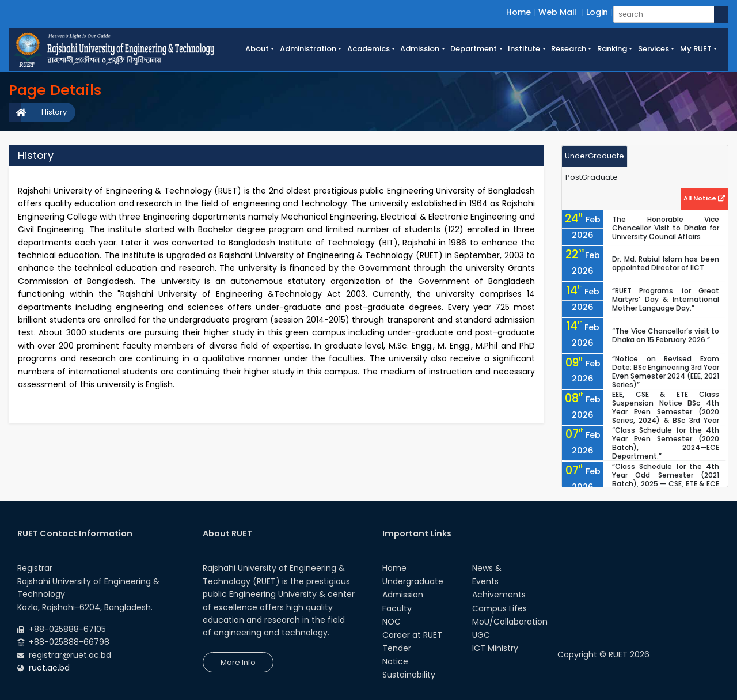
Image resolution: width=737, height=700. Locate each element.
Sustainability (409, 675)
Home (518, 12)
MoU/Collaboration (510, 622)
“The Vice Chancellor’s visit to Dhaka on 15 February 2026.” (666, 335)
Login (597, 12)
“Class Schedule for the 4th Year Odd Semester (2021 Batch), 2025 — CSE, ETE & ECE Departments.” (666, 479)
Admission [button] (420, 49)
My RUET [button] (696, 49)
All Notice (704, 198)
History (54, 112)
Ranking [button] (612, 49)
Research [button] (569, 49)
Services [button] (654, 49)
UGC (481, 635)
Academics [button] (368, 49)
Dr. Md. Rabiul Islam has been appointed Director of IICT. (666, 263)
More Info (238, 662)
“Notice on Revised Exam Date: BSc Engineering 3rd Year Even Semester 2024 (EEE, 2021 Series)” (666, 372)
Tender (397, 648)
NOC (392, 622)
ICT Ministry (495, 648)
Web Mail (557, 12)
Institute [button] (524, 49)
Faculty (397, 608)
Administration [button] (308, 49)
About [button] (257, 49)
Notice (395, 661)
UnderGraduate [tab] (594, 156)
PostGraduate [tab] (592, 177)
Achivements (499, 595)
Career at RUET (412, 635)
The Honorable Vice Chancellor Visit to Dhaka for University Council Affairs (666, 228)
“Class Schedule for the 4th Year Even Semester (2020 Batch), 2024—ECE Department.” (666, 443)
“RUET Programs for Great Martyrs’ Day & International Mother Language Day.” (666, 299)
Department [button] (474, 49)
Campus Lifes (499, 608)
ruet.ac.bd (49, 668)
